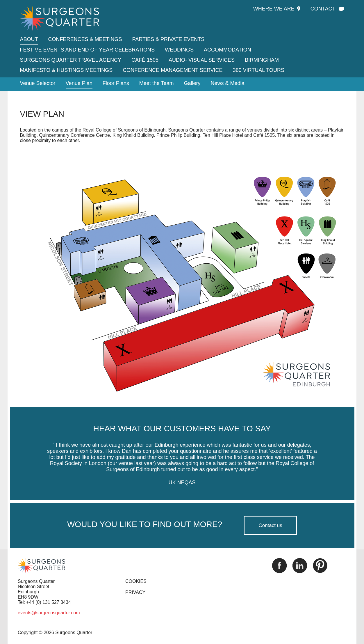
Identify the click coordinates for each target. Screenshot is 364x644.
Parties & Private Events (168, 39)
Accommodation (227, 50)
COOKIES (136, 581)
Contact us (270, 525)
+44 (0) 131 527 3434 (48, 602)
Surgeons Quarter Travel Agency (71, 60)
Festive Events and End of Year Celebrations (87, 50)
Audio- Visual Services (202, 60)
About (29, 39)
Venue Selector (38, 83)
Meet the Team (157, 83)
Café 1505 (145, 60)
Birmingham (262, 60)
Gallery (192, 83)
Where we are (274, 9)
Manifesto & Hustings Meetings (66, 70)
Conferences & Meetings (85, 39)
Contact (323, 9)
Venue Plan (79, 83)
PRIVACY (135, 592)
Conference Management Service (173, 70)
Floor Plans (116, 83)
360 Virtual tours (259, 70)
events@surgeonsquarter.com (49, 613)
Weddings (179, 50)
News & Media (228, 83)
